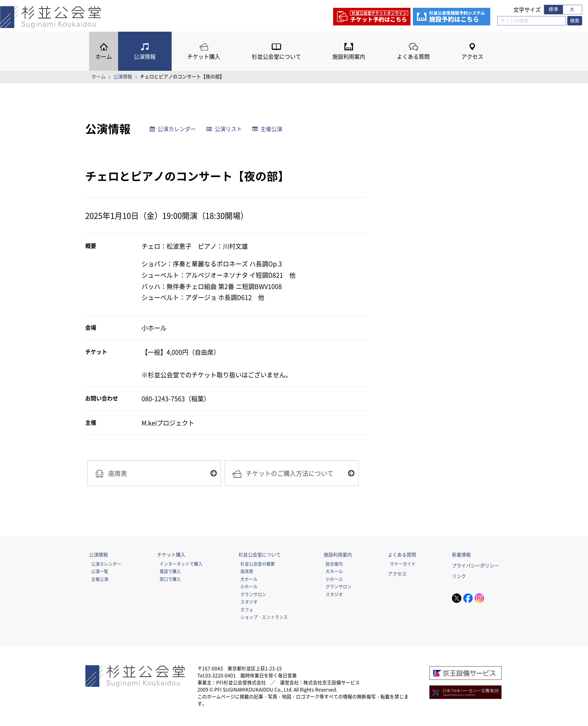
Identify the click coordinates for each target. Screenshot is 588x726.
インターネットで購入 (181, 564)
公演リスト (224, 129)
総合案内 (334, 564)
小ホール (249, 586)
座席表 (247, 571)
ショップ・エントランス (264, 617)
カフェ (247, 609)
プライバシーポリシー (475, 566)
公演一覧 (100, 571)
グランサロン (253, 594)
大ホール (249, 579)
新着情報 (461, 555)
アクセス (472, 56)
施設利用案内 (349, 56)
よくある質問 (413, 56)
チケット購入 (204, 56)
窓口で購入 (170, 579)
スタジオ (249, 602)
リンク (459, 576)
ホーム (104, 56)
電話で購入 (170, 571)
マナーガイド (403, 564)
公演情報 (145, 56)
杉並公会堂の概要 (258, 564)
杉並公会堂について (276, 56)
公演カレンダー (173, 129)
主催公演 (267, 129)
